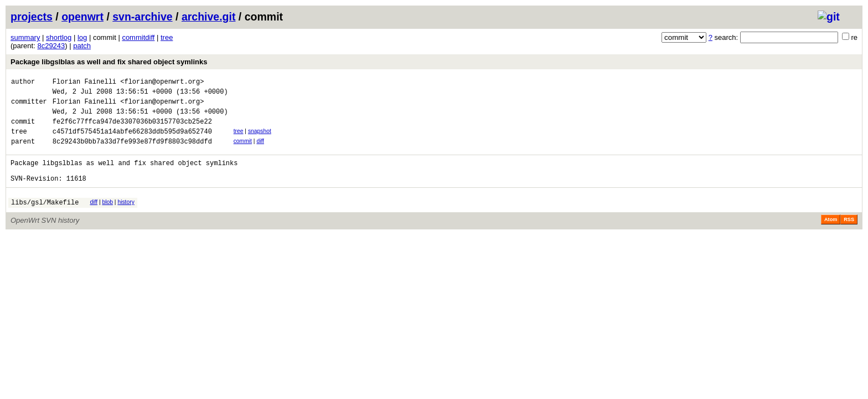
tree (167, 37)
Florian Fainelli (84, 83)
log (82, 37)
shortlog (59, 37)
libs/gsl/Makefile (45, 220)
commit (243, 151)
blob (107, 219)
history (126, 219)
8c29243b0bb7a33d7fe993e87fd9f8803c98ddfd (132, 153)
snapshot (260, 139)
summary (25, 37)
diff (260, 151)
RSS (849, 238)
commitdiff (138, 37)
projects (32, 17)
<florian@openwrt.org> (162, 83)
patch (82, 46)
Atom (831, 238)
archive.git (209, 17)
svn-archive (142, 17)
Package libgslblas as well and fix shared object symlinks (109, 62)
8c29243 (51, 46)
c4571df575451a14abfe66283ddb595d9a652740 (132, 141)
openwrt (82, 17)
